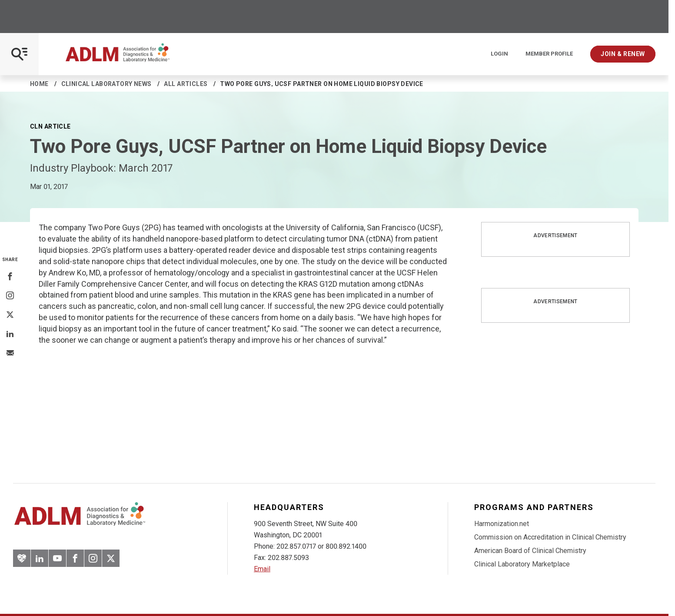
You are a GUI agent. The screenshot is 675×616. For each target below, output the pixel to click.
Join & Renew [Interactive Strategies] (623, 54)
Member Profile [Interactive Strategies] (549, 54)
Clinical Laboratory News (106, 84)
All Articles (186, 84)
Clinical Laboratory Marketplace (522, 564)
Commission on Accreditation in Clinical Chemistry (550, 537)
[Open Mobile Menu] (19, 54)
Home (39, 84)
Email (262, 569)
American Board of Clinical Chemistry (530, 551)
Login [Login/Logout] (499, 54)
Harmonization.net (502, 524)
